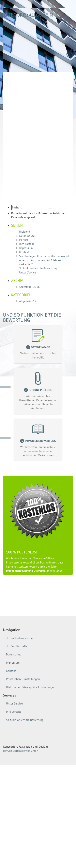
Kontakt (24, 252)
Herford (24, 240)
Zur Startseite (17, 646)
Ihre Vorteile (27, 244)
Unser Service (28, 272)
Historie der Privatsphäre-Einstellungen (31, 687)
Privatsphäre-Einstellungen (23, 679)
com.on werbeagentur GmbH (21, 751)
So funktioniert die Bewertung (38, 268)
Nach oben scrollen (20, 638)
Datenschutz (27, 236)
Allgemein (25, 301)
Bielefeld (25, 232)
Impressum (26, 248)
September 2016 (29, 287)
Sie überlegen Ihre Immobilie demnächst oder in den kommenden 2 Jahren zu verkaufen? (44, 260)
